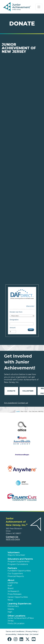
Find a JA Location (16, 623)
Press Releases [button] (14, 594)
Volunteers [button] (14, 553)
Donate (11, 391)
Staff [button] (10, 586)
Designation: (14, 320)
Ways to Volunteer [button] (16, 555)
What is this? (30, 306)
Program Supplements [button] (18, 561)
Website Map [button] (23, 634)
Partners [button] (12, 568)
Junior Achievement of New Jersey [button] (21, 619)
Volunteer (28, 391)
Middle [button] (11, 609)
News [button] (10, 600)
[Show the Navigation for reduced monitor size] (39, 7)
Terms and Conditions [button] (15, 631)
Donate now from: (16, 312)
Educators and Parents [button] (20, 559)
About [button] (11, 580)
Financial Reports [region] (16, 576)
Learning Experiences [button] (19, 604)
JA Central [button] (34, 634)
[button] (10, 639)
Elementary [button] (13, 606)
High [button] (10, 612)
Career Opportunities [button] (18, 597)
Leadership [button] (13, 583)
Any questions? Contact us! (16, 403)
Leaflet (18, 412)
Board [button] (11, 588)
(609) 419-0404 (13, 539)
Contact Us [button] (12, 537)
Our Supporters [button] (15, 574)
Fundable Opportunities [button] (19, 571)
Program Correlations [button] (18, 564)
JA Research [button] (13, 591)
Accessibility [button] (11, 634)
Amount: (13, 328)
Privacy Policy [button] (32, 631)
